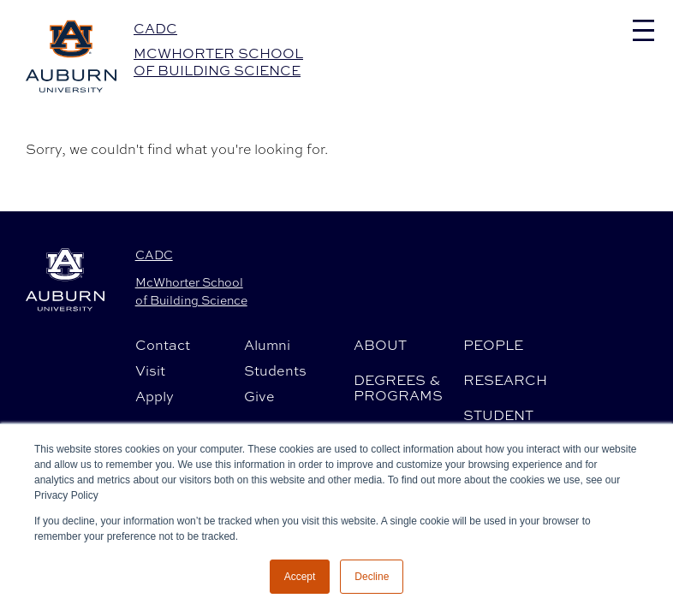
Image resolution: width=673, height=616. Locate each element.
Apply (155, 396)
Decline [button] (372, 577)
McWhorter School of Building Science (218, 62)
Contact (163, 345)
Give (259, 396)
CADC (155, 28)
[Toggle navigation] (643, 30)
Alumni (267, 345)
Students (275, 370)
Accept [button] (300, 577)
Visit (150, 370)
